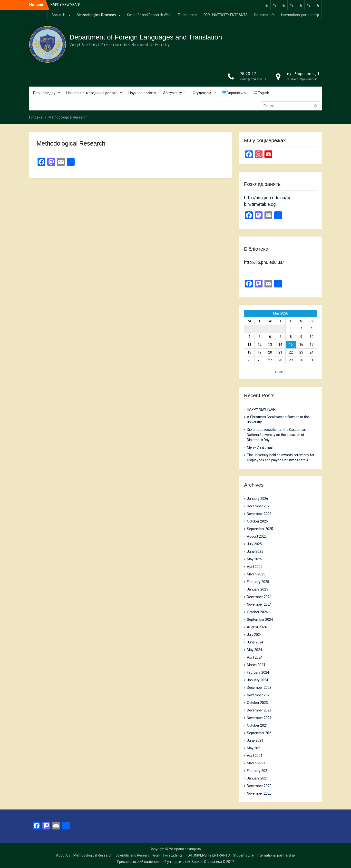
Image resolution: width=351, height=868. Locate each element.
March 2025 (256, 574)
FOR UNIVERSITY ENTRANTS (226, 15)
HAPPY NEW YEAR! (65, 5)
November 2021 (259, 718)
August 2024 (257, 627)
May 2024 (254, 650)
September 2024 (260, 620)
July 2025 (254, 544)
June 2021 (255, 740)
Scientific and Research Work (149, 15)
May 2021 (254, 748)
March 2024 (256, 665)
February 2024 (258, 672)
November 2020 (259, 793)
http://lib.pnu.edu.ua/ (264, 262)
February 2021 (258, 771)
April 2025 (255, 567)
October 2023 (257, 703)
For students (188, 15)
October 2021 (257, 725)
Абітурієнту (172, 93)
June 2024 (255, 642)
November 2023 (259, 695)
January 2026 (258, 499)
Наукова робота (142, 93)
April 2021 (255, 756)
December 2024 (259, 597)
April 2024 (255, 657)
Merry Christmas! (260, 447)
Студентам (202, 93)
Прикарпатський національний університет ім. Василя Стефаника (169, 862)
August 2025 (257, 536)
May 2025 (254, 559)
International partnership (300, 15)
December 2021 (259, 710)
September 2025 (260, 529)
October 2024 (257, 612)
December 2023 (259, 688)
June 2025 (255, 552)
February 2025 (258, 582)
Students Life (264, 15)
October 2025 (257, 521)
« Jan (279, 372)
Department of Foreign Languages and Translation (146, 37)
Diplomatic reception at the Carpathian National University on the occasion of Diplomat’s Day (277, 435)
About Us (58, 15)
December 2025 (259, 506)
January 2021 (258, 778)
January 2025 (258, 589)
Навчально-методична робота (92, 93)
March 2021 (256, 763)
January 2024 (258, 680)
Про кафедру (44, 93)
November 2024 (259, 604)
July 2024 (254, 635)
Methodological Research (96, 15)
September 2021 (260, 733)
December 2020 (259, 786)
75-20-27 (248, 74)
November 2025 (259, 514)
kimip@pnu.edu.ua (253, 79)
